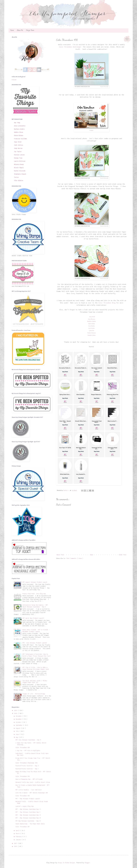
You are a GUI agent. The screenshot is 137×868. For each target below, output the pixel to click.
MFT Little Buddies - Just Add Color (29, 790)
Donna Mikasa (19, 135)
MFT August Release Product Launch (35, 582)
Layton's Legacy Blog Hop (25, 806)
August (18, 728)
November (19, 719)
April (18, 831)
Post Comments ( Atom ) (75, 558)
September (20, 725)
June (18, 734)
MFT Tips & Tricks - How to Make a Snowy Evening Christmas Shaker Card (36, 668)
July (18, 731)
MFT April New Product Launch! (33, 618)
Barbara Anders (19, 129)
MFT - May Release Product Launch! (28, 799)
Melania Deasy (19, 164)
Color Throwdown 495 (23, 748)
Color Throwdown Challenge (70, 47)
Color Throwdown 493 (23, 776)
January (19, 840)
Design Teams (30, 30)
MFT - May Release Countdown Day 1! (28, 809)
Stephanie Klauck (20, 174)
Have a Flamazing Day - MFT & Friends (29, 779)
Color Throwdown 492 (23, 796)
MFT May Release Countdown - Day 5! (28, 821)
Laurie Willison (20, 161)
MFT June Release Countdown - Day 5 (28, 740)
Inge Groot (18, 142)
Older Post (123, 555)
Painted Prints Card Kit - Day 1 (27, 769)
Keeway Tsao (18, 158)
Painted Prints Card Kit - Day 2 (27, 766)
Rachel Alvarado (20, 171)
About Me (20, 30)
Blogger (87, 863)
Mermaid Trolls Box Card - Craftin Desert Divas (33, 782)
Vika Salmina (19, 180)
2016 (16, 846)
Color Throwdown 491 (23, 827)
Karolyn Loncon (19, 155)
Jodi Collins (19, 145)
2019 (16, 710)
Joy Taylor (18, 152)
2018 (16, 713)
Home (12, 30)
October (19, 722)
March (18, 834)
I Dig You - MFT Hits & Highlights (28, 751)
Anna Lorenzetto (20, 126)
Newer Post (60, 555)
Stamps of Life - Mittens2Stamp (34, 694)
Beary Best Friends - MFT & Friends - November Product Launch (36, 631)
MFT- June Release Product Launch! (35, 643)
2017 (16, 843)
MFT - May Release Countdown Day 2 (28, 812)
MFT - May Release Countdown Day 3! (28, 815)
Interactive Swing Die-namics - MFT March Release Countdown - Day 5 (35, 606)
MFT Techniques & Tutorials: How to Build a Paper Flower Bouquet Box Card (36, 655)
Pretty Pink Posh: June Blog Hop (34, 594)
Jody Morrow (18, 148)
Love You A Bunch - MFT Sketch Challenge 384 (32, 793)
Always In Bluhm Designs (66, 863)
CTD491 (92, 130)
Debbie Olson (19, 132)
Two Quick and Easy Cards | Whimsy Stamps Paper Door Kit (35, 682)
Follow (14, 80)
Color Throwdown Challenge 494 (26, 763)
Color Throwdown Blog (107, 303)
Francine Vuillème (20, 139)
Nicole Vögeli (19, 168)
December (19, 716)
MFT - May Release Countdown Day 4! (28, 818)
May (17, 737)
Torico (16, 177)
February (19, 837)
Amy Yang (17, 123)
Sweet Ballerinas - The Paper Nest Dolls (30, 824)
